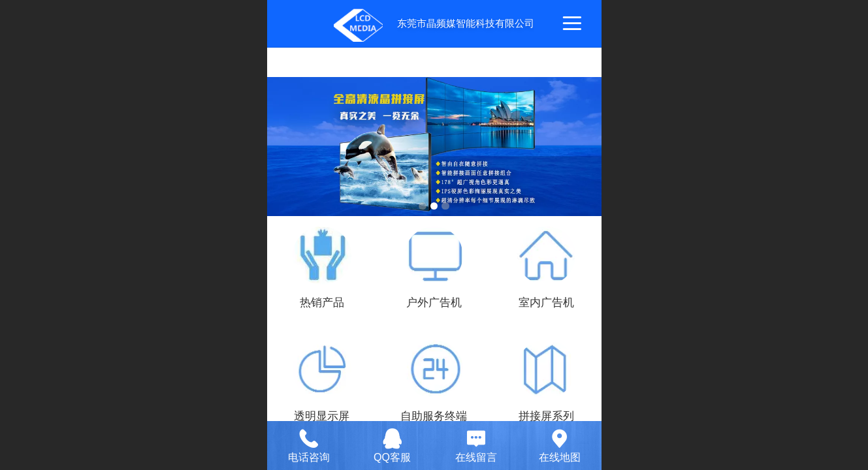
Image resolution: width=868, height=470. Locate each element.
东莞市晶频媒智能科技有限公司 (466, 23)
